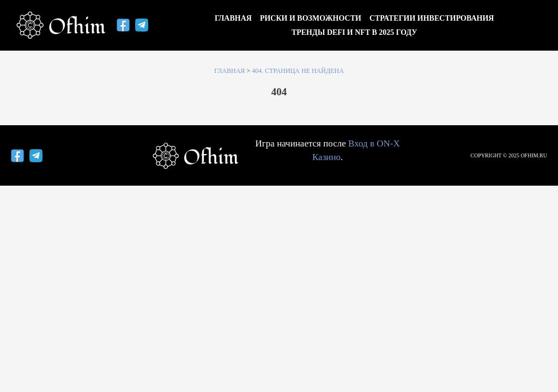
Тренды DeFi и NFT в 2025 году (354, 32)
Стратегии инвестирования (432, 18)
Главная (233, 18)
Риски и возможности (311, 18)
